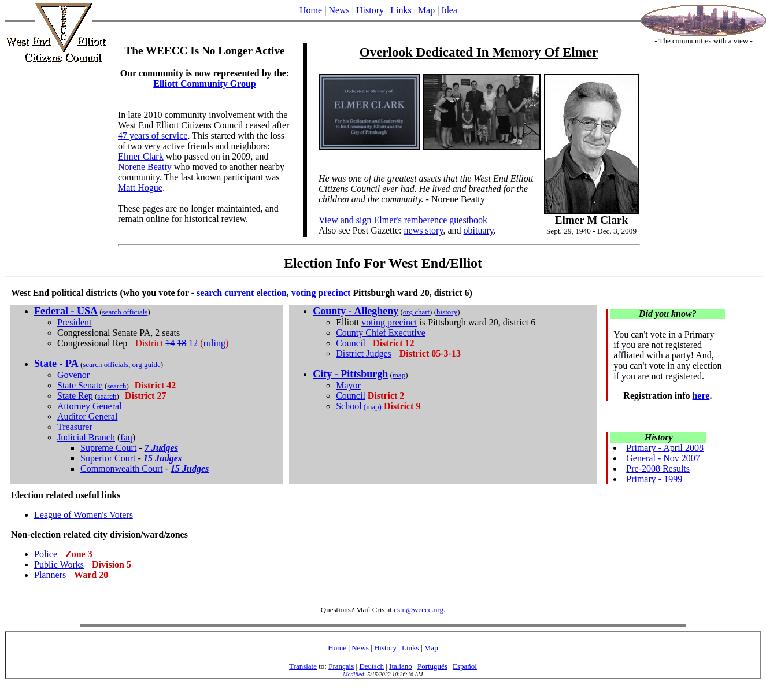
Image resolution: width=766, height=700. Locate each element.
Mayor (348, 385)
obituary (478, 230)
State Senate (80, 385)
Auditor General (87, 416)
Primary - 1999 (654, 479)
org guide (147, 364)
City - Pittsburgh (350, 374)
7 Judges (161, 448)
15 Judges (162, 458)
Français (341, 666)
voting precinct (321, 293)
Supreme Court (108, 448)
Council (351, 343)
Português (432, 666)
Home (311, 10)
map (399, 375)
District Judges (364, 353)
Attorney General (90, 406)
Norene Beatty (145, 167)
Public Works (59, 564)
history (447, 312)
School (349, 406)
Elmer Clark (141, 156)
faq (126, 437)
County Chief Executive (381, 333)
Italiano (401, 666)
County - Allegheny (356, 311)
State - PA (56, 364)
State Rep (75, 396)
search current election (242, 293)
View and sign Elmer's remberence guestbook (403, 220)
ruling (214, 343)
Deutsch (371, 666)
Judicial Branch (86, 437)
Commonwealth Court (122, 468)
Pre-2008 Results (658, 468)
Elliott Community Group (205, 84)
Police (46, 554)
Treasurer (75, 427)
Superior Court (108, 458)
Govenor (73, 375)
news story (424, 230)
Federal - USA (66, 311)
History (370, 10)
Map (426, 10)
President (75, 322)
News (339, 10)
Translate (303, 666)
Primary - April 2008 (665, 448)
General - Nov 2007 (663, 458)
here (701, 396)
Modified (353, 674)
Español (465, 666)
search (116, 386)
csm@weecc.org (419, 610)
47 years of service (153, 136)
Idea (449, 10)
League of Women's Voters (84, 515)
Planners (50, 575)
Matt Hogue (140, 188)
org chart (416, 312)
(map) (373, 407)
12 (187, 343)
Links (401, 10)
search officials (125, 312)
